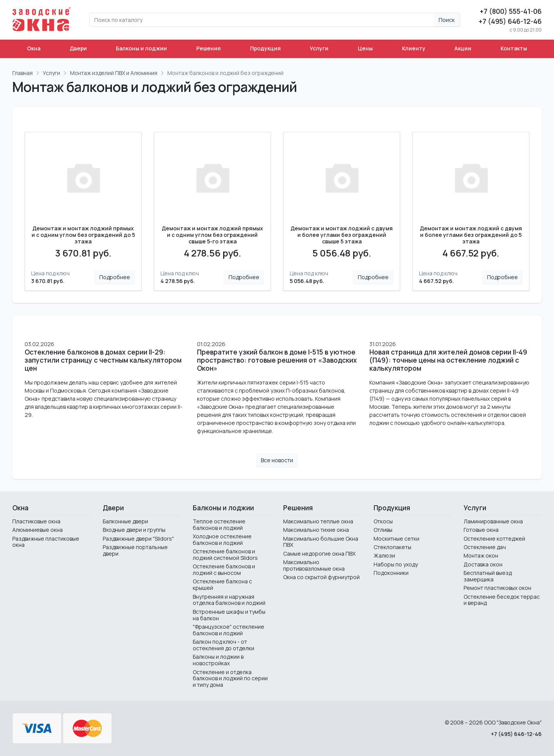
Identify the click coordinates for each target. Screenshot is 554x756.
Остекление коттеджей (494, 539)
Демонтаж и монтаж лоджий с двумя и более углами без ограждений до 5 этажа (471, 235)
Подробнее (115, 277)
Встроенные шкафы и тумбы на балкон (229, 615)
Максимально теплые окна (318, 521)
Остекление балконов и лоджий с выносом (224, 569)
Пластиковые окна (36, 521)
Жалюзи (384, 555)
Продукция (265, 48)
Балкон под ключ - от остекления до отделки (224, 645)
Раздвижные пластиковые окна (46, 542)
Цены (365, 48)
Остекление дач (485, 547)
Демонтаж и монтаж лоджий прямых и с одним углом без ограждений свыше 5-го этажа (212, 235)
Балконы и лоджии (141, 48)
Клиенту (414, 48)
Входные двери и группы (134, 530)
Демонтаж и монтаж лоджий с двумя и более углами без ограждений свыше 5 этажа (342, 235)
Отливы (383, 530)
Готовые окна (481, 530)
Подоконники (391, 573)
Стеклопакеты (392, 547)
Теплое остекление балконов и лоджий (219, 525)
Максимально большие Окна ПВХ (321, 542)
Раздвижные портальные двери (135, 550)
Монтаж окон (481, 555)
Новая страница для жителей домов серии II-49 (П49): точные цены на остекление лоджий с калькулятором (448, 360)
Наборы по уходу (396, 564)
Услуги (319, 48)
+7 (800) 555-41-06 (511, 11)
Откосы (383, 521)
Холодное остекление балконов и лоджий (222, 540)
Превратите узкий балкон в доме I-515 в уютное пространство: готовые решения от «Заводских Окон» (277, 360)
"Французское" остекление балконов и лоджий (229, 630)
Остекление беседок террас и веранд (502, 600)
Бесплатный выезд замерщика (488, 576)
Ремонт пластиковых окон (497, 588)
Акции (463, 48)
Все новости (277, 460)
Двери (78, 48)
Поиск (447, 20)
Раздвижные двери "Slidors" (138, 539)
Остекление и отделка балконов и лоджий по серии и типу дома (230, 679)
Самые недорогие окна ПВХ (319, 554)
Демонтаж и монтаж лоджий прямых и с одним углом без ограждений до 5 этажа (83, 235)
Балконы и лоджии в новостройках (218, 660)
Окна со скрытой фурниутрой (321, 577)
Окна (34, 48)
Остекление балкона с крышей (222, 584)
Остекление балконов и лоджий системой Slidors (225, 555)
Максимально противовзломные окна (314, 565)
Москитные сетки (396, 539)
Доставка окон (483, 564)
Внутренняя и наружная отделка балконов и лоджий (229, 600)
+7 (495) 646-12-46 (510, 21)
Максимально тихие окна (316, 530)
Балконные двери (125, 521)
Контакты (514, 48)
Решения (209, 48)
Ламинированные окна (493, 521)
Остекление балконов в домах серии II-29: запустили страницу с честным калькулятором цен (103, 360)
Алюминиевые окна (38, 530)
